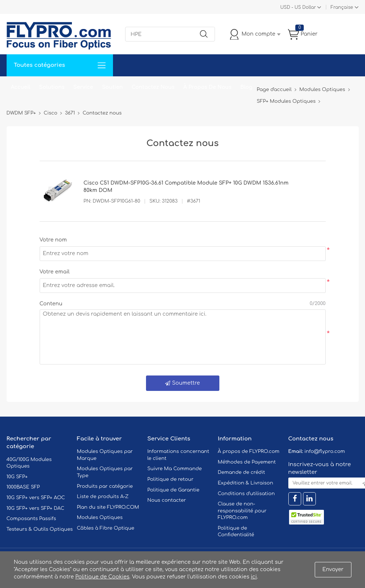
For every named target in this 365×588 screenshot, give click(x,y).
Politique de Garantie (174, 490)
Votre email (55, 272)
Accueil (21, 87)
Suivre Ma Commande (175, 469)
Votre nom (53, 240)
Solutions (52, 87)
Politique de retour (171, 479)
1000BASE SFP (23, 487)
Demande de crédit (242, 472)
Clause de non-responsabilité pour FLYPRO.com (242, 511)
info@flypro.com (325, 451)
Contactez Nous (153, 87)
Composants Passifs (31, 519)
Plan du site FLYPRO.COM (108, 507)
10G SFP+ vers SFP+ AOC (36, 498)
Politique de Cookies (102, 577)
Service (83, 87)
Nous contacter (167, 500)
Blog (246, 87)
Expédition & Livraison (246, 483)
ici (254, 577)
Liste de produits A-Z (103, 497)
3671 (70, 113)
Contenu (51, 304)
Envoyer (333, 569)
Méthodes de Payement (247, 462)
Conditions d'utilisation (246, 494)
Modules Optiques (100, 518)
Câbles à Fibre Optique (106, 528)
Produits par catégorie (105, 486)
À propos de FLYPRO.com (249, 451)
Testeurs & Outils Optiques (40, 529)
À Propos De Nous (207, 87)
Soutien (112, 87)
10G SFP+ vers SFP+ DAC (36, 508)
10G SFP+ (17, 477)
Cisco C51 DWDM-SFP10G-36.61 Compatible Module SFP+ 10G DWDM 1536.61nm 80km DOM (186, 187)
